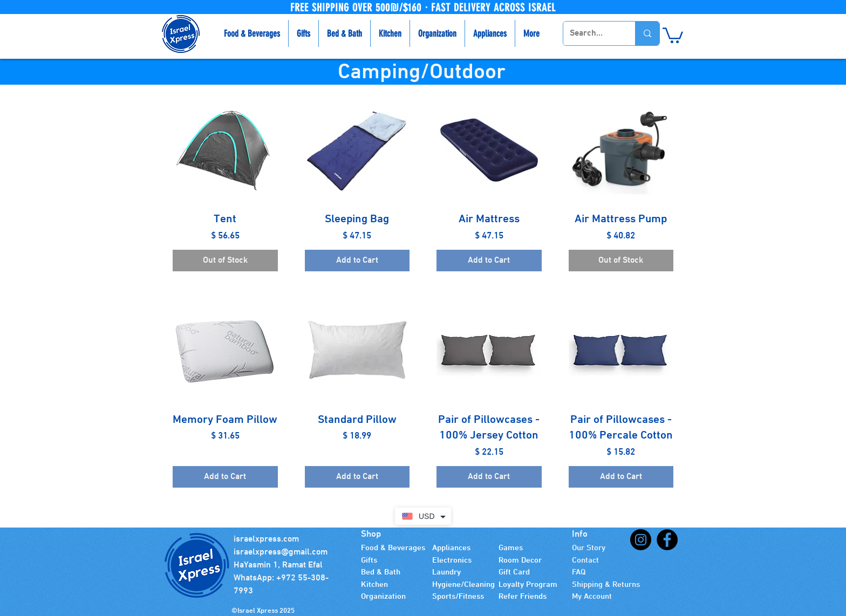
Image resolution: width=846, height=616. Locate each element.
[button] (673, 35)
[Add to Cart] (357, 261)
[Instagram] (641, 540)
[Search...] (591, 33)
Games (511, 548)
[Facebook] (667, 540)
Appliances (451, 548)
